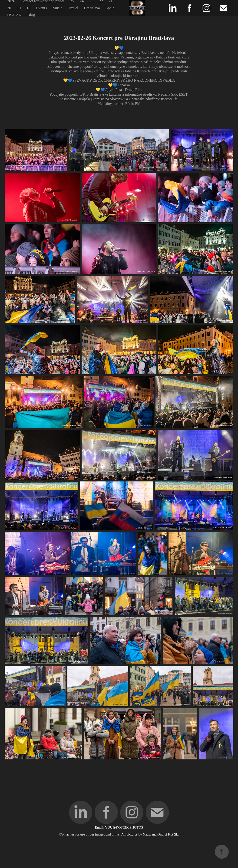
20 (9, 8)
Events (41, 8)
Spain (110, 8)
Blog (31, 15)
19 (19, 8)
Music (58, 8)
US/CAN (14, 15)
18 (28, 8)
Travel (73, 8)
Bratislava (92, 8)
